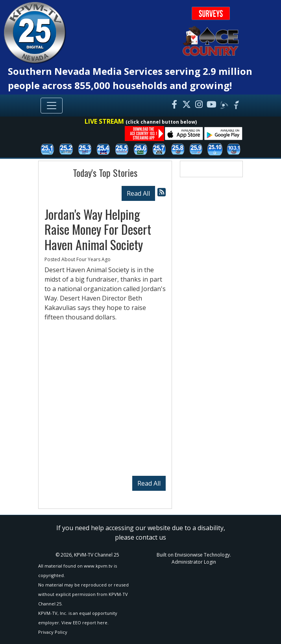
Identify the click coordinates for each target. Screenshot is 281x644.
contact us (151, 537)
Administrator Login (194, 562)
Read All (138, 193)
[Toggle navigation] (52, 106)
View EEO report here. (85, 623)
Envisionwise (189, 555)
